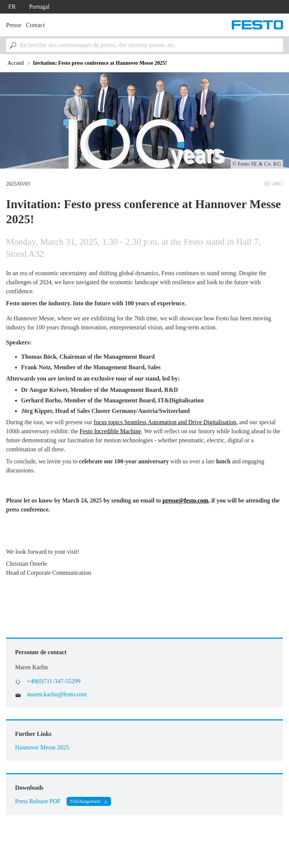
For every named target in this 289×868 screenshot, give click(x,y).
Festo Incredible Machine (111, 431)
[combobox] (144, 45)
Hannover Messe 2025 (42, 747)
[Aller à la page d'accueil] (257, 25)
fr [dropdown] (12, 7)
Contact (35, 25)
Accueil (16, 63)
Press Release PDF (38, 801)
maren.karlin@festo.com (57, 694)
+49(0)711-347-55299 (54, 681)
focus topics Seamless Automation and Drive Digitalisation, (166, 422)
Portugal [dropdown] (40, 7)
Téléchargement (85, 801)
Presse (14, 25)
